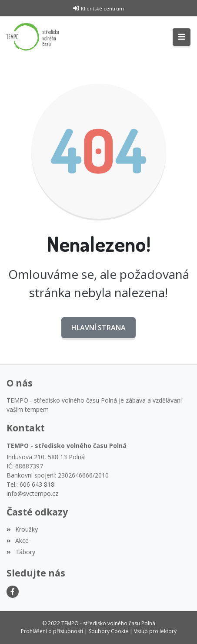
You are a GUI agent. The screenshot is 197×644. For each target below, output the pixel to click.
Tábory (21, 552)
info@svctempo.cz (32, 493)
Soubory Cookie (109, 631)
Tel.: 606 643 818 (30, 484)
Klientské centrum (102, 8)
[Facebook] (13, 592)
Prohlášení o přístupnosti (52, 631)
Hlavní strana (98, 328)
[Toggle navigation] (182, 37)
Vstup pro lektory (155, 631)
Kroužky (22, 529)
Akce (18, 541)
